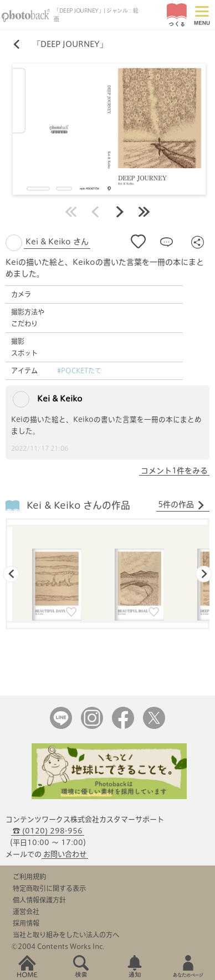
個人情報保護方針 (39, 900)
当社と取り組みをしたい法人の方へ (66, 935)
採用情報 (26, 923)
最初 (71, 212)
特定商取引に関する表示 (49, 888)
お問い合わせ (65, 854)
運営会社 (26, 911)
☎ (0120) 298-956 (48, 831)
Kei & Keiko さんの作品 (78, 505)
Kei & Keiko (48, 399)
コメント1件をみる (174, 471)
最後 (144, 212)
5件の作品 (181, 505)
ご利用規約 (29, 877)
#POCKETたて (79, 371)
